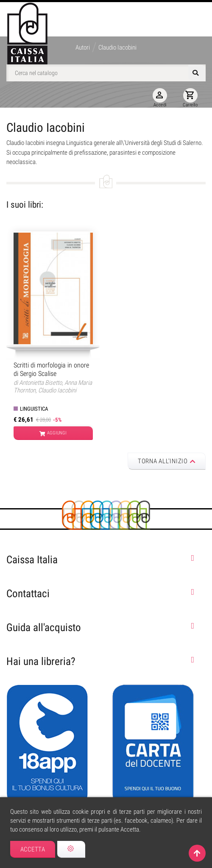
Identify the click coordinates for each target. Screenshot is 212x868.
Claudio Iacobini (57, 390)
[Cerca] (106, 73)
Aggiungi (53, 434)
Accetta (33, 849)
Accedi (160, 98)
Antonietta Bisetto (40, 383)
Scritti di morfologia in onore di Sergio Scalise (51, 369)
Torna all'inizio (167, 461)
